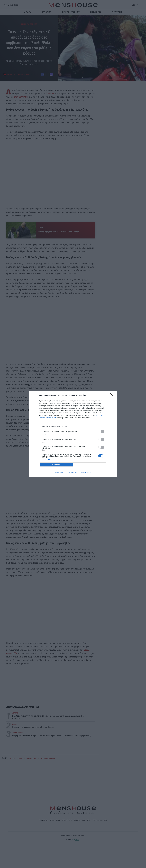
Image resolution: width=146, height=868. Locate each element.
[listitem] (73, 426)
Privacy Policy (86, 473)
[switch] (101, 431)
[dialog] (73, 434)
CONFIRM (57, 464)
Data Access (73, 473)
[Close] (112, 395)
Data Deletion (60, 473)
